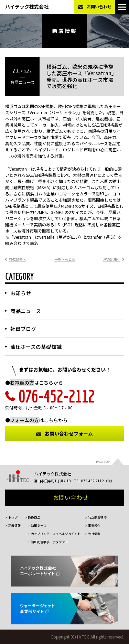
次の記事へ (112, 259)
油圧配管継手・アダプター (50, 542)
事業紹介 (94, 525)
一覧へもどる (65, 259)
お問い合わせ (99, 6)
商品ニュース (26, 311)
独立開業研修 (97, 518)
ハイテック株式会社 (27, 7)
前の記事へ (17, 259)
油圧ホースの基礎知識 (36, 347)
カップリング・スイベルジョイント (56, 534)
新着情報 (14, 525)
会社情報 (94, 534)
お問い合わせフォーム (69, 433)
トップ (13, 518)
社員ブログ (23, 329)
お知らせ (21, 293)
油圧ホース (39, 525)
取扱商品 (34, 518)
